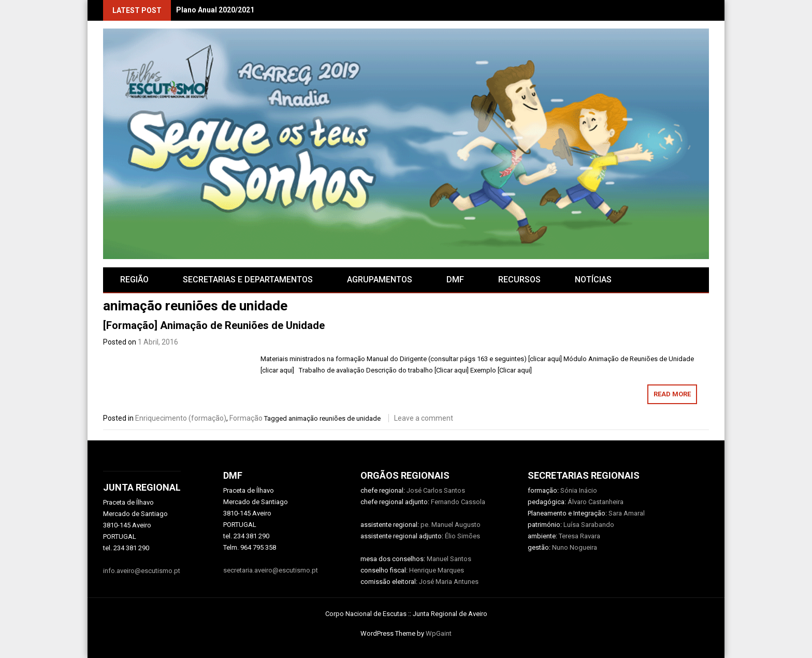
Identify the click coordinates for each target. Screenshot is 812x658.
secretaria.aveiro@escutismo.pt (271, 570)
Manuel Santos (449, 559)
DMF (455, 280)
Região (134, 280)
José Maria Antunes (449, 582)
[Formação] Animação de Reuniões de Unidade (214, 325)
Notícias (593, 280)
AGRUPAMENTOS (380, 280)
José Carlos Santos (436, 490)
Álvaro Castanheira (596, 502)
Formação (246, 418)
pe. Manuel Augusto (451, 525)
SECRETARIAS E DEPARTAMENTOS (248, 280)
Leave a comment (424, 418)
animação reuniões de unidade (335, 418)
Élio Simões (462, 536)
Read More (672, 394)
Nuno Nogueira (575, 547)
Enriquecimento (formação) (181, 418)
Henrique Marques (437, 570)
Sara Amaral (627, 513)
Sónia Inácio (579, 490)
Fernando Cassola (458, 502)
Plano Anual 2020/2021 (215, 10)
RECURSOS (519, 280)
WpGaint (439, 633)
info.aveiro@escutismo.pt (142, 571)
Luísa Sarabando (589, 525)
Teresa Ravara (579, 536)
